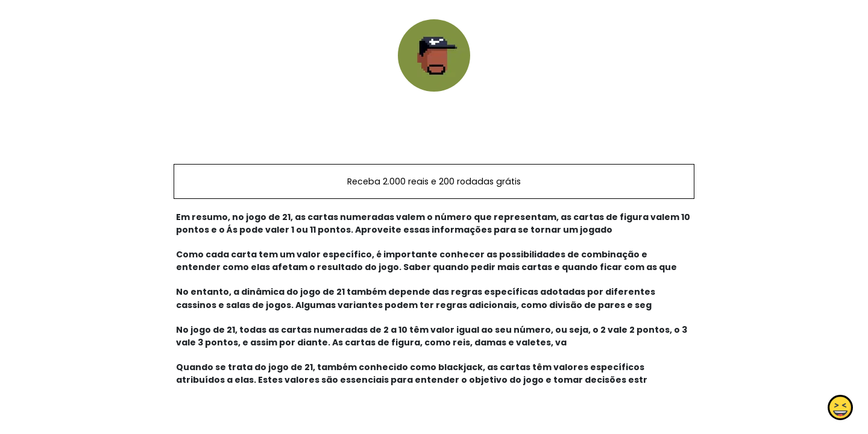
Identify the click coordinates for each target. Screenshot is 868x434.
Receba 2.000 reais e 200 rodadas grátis (434, 181)
